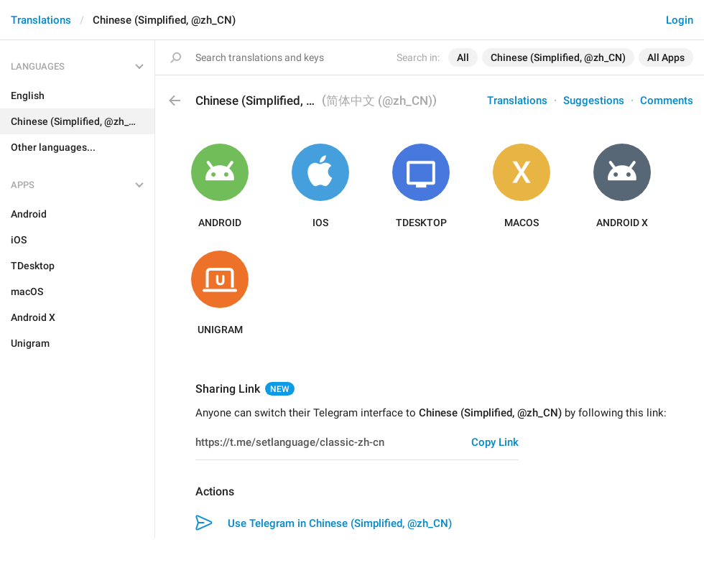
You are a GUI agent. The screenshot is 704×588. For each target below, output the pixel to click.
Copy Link (495, 442)
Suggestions (594, 101)
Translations (41, 20)
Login (680, 20)
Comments (667, 101)
